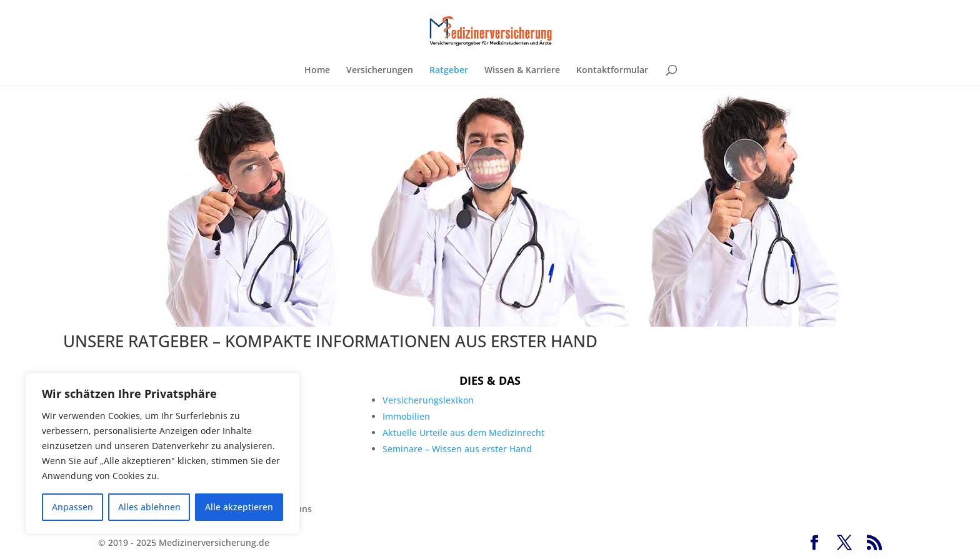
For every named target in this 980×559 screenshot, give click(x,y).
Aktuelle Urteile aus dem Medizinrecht (463, 433)
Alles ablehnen (149, 507)
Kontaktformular (612, 71)
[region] (162, 453)
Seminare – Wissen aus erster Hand (457, 449)
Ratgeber (449, 71)
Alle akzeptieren (239, 507)
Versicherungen (380, 71)
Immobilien (406, 416)
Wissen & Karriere (522, 71)
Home (317, 71)
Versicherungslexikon (428, 400)
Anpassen (72, 507)
